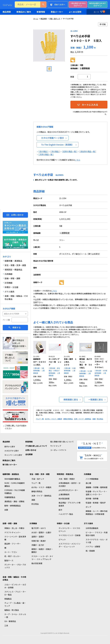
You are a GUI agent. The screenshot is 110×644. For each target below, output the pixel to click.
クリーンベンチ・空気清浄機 (15, 538)
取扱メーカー (57, 12)
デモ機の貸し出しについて (36, 446)
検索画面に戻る (71, 399)
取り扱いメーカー (10, 465)
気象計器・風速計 (39, 541)
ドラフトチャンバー (13, 532)
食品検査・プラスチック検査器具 (69, 504)
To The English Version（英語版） (58, 145)
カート (99, 11)
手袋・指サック (55, 19)
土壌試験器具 (64, 494)
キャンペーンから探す (13, 455)
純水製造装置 (64, 499)
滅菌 (94, 419)
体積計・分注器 (63, 523)
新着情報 (41, 12)
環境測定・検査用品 (65, 474)
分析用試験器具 (92, 528)
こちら (77, 160)
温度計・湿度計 (38, 537)
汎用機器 (87, 474)
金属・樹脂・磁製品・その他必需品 (14, 578)
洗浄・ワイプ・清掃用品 (83, 419)
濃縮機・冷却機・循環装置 (97, 487)
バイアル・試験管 (93, 546)
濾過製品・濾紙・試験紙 (14, 501)
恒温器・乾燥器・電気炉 (96, 503)
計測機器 (33, 523)
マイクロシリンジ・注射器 (69, 535)
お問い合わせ (17, 215)
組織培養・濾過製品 (11, 474)
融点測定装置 (37, 563)
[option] (49, 46)
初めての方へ (60, 5)
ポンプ (88, 507)
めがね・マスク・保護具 (54, 419)
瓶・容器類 (90, 551)
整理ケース (9, 560)
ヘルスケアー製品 (66, 514)
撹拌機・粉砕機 (92, 499)
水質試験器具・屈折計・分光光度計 (69, 484)
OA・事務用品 (10, 621)
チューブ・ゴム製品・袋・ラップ (15, 604)
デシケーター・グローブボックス (15, 566)
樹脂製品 (8, 599)
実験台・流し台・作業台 (14, 528)
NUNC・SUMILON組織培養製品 (14, 484)
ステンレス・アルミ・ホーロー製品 (15, 593)
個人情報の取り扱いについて (62, 442)
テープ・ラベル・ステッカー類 (15, 616)
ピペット (62, 540)
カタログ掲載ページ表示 (53, 138)
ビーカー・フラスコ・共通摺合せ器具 (97, 534)
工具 (6, 626)
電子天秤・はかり (39, 528)
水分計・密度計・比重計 (41, 532)
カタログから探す (12, 451)
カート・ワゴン (11, 552)
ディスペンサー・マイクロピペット (69, 530)
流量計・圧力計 (38, 545)
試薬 (6, 510)
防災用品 (100, 419)
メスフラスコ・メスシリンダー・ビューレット (69, 545)
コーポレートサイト (58, 450)
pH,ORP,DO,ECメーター (68, 490)
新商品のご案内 (24, 12)
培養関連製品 (10, 497)
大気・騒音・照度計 (67, 479)
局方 (60, 510)
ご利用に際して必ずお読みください (16, 427)
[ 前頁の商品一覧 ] (70, 151)
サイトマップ (56, 446)
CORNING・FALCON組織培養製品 (15, 492)
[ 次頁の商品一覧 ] (46, 154)
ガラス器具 (88, 523)
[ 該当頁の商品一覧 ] (88, 151)
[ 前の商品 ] (43, 151)
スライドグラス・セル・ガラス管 (97, 541)
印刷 (103, 24)
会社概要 (29, 454)
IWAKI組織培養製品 (12, 479)
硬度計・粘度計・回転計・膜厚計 (42, 551)
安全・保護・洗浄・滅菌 (40, 474)
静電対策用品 (68, 419)
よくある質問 (75, 12)
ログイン (78, 5)
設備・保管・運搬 (10, 523)
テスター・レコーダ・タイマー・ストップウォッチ (42, 558)
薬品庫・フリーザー (13, 544)
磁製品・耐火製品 (12, 610)
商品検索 (7, 12)
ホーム (36, 19)
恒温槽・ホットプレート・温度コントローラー (97, 493)
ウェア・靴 (40, 419)
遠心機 (88, 483)
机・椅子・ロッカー (13, 556)
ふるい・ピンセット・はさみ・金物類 (15, 586)
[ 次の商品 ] (55, 151)
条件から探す (10, 447)
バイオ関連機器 (92, 479)
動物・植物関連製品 (13, 506)
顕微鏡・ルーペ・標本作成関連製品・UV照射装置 (97, 512)
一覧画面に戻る (96, 399)
